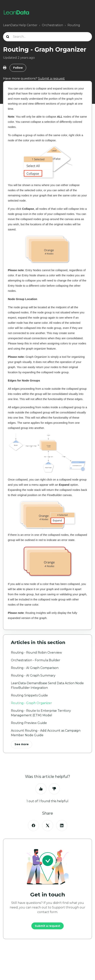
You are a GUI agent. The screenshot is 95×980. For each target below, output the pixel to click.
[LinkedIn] (62, 825)
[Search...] (47, 37)
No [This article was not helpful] (54, 789)
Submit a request (47, 926)
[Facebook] (33, 825)
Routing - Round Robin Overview (36, 653)
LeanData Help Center (20, 25)
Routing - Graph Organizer (31, 703)
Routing (74, 25)
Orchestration (52, 25)
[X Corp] (48, 825)
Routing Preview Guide (29, 723)
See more (22, 744)
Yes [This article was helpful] (41, 789)
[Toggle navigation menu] (88, 12)
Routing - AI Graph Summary (33, 675)
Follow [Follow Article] (18, 68)
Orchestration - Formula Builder (36, 660)
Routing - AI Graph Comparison (35, 668)
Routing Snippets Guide (29, 695)
